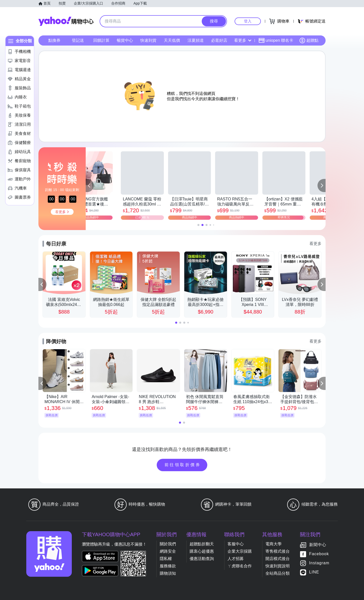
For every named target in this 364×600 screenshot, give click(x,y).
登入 (248, 21)
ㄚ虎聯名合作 (240, 566)
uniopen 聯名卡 (276, 40)
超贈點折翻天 (202, 544)
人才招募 (236, 559)
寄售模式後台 (278, 551)
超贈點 (309, 40)
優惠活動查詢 (202, 559)
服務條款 (168, 566)
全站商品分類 (278, 573)
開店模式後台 (278, 559)
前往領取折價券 (183, 465)
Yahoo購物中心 (66, 21)
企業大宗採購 (240, 551)
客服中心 (236, 544)
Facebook (319, 554)
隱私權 (166, 559)
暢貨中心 (125, 40)
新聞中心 (318, 545)
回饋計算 (101, 40)
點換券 (54, 40)
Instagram (319, 563)
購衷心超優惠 (202, 551)
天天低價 (172, 40)
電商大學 (274, 544)
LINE (314, 572)
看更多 (243, 40)
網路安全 (168, 551)
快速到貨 (148, 40)
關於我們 (168, 544)
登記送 (78, 40)
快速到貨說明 (278, 566)
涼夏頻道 (196, 40)
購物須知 (168, 573)
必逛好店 (219, 40)
